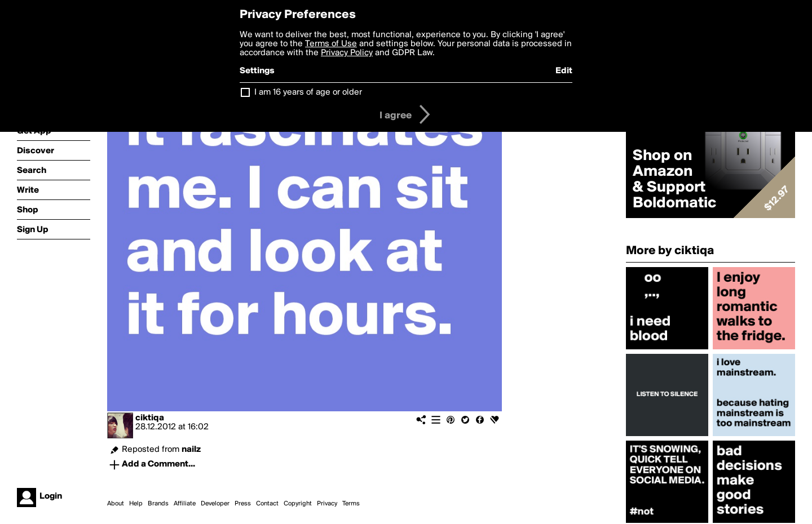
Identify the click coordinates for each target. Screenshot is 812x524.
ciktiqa (150, 418)
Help (136, 504)
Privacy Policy (347, 53)
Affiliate (185, 504)
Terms (351, 504)
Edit (564, 71)
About (116, 504)
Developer (215, 504)
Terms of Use (331, 44)
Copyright (298, 504)
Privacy (327, 504)
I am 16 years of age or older (308, 92)
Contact (267, 504)
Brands (158, 504)
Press (243, 504)
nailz (191, 450)
